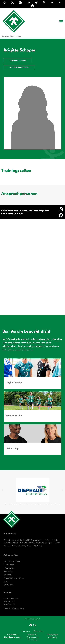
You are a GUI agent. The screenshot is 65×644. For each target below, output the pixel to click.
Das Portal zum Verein (12, 561)
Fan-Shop (7, 575)
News (6, 582)
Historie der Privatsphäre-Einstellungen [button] (33, 637)
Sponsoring (8, 571)
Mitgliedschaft (9, 568)
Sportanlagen (9, 565)
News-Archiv (9, 585)
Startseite (5, 36)
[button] (61, 21)
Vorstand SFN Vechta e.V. (14, 578)
